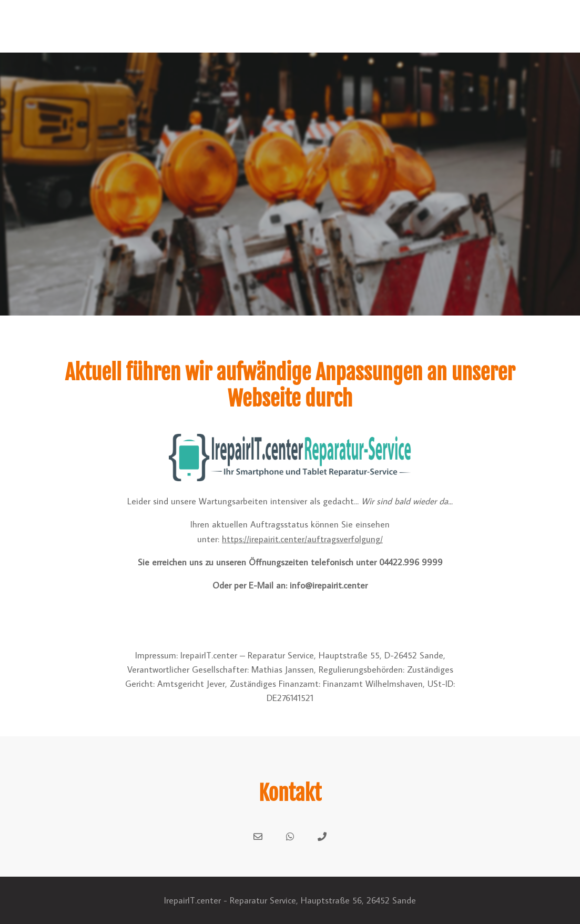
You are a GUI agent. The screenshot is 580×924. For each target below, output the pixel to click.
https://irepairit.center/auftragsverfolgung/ (302, 539)
